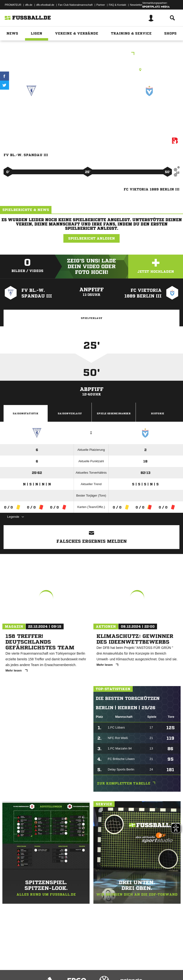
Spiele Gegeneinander (114, 413)
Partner (101, 5)
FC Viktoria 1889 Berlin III (150, 111)
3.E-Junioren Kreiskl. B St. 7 (91, 54)
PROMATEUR (13, 5)
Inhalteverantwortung (114, 964)
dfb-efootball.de (45, 5)
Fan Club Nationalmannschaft (75, 5)
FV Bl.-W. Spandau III (31, 111)
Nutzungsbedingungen (63, 964)
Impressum (10, 964)
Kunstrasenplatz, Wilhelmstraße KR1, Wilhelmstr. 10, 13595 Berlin (91, 70)
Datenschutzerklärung (34, 964)
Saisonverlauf (70, 413)
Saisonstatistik (25, 413)
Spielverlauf (91, 318)
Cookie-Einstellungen (143, 964)
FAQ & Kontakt (118, 5)
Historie (158, 413)
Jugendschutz (89, 964)
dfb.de (29, 5)
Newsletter (136, 5)
